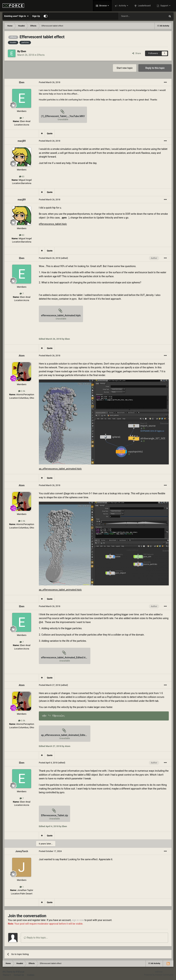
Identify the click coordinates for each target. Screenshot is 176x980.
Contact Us (19, 975)
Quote (50, 134)
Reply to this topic (155, 68)
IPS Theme (8, 972)
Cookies (31, 975)
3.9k (22, 391)
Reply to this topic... (36, 938)
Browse (103, 6)
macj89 (22, 141)
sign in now (78, 920)
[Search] (134, 16)
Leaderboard (144, 6)
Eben (23, 51)
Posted (49, 82)
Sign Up (36, 16)
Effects (41, 55)
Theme (7, 975)
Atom (22, 356)
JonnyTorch (22, 851)
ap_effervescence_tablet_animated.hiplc (60, 469)
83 (22, 177)
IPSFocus (20, 972)
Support (164, 6)
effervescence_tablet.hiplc (53, 224)
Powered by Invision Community (159, 975)
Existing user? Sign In (16, 16)
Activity (122, 6)
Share (137, 53)
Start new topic (125, 68)
